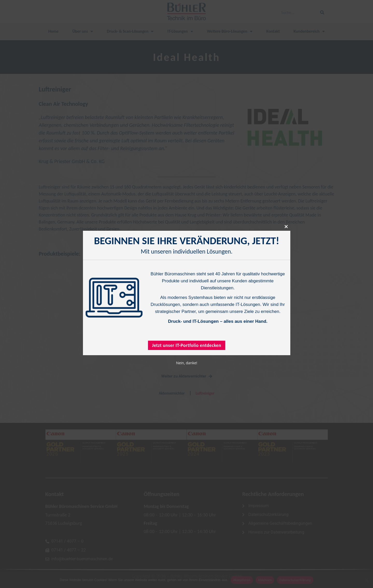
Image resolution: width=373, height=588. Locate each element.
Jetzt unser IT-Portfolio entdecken (186, 345)
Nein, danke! (187, 363)
